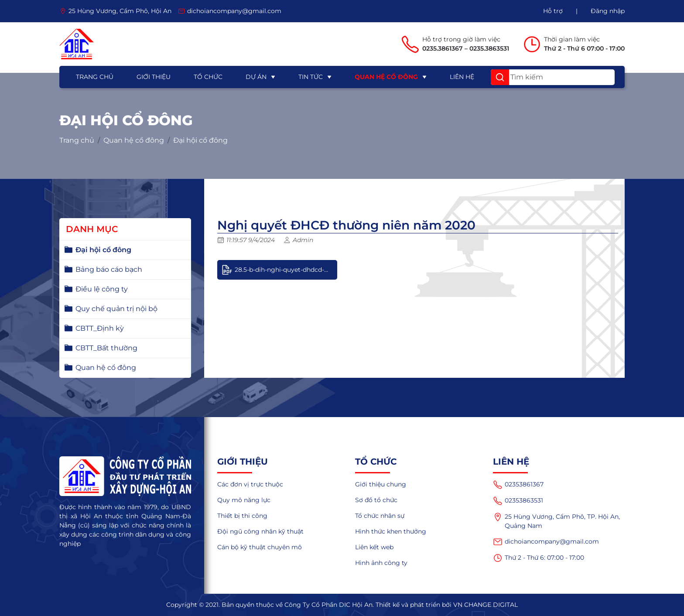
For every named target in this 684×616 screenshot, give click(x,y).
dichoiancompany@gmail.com (546, 542)
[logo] (77, 44)
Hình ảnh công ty (381, 563)
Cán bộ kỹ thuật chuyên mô (260, 547)
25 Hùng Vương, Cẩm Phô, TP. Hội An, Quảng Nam (556, 521)
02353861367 (518, 485)
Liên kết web (374, 547)
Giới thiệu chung (381, 484)
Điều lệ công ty (102, 289)
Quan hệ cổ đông (386, 77)
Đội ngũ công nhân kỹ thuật (260, 531)
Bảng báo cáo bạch (109, 269)
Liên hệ (462, 77)
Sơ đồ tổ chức (376, 500)
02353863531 (518, 501)
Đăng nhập (608, 11)
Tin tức (311, 77)
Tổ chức (208, 77)
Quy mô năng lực (244, 500)
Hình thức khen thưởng (391, 531)
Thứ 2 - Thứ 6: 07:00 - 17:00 (539, 558)
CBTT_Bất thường (106, 348)
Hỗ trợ (553, 11)
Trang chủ (95, 77)
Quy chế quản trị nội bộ (116, 309)
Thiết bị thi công (242, 516)
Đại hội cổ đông (200, 140)
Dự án (256, 77)
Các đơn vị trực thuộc (250, 484)
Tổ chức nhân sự (380, 516)
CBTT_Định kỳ (100, 328)
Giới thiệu (154, 77)
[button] (500, 77)
